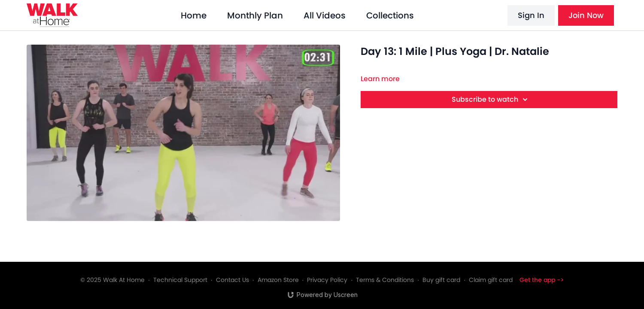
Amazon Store (278, 280)
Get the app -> (542, 280)
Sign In (531, 15)
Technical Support (180, 280)
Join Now (586, 15)
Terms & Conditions (385, 280)
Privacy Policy (327, 280)
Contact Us (232, 280)
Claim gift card (491, 280)
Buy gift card (441, 280)
